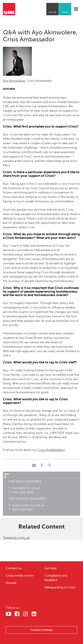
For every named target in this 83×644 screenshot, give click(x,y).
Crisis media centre (20, 576)
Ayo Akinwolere (14, 81)
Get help (53, 12)
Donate (65, 12)
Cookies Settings (42, 630)
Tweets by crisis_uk (16, 538)
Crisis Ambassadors (51, 450)
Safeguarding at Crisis (60, 587)
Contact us (14, 568)
